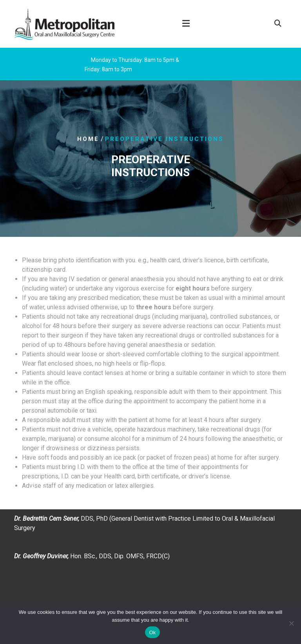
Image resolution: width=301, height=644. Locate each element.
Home (88, 139)
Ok (152, 632)
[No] (291, 623)
